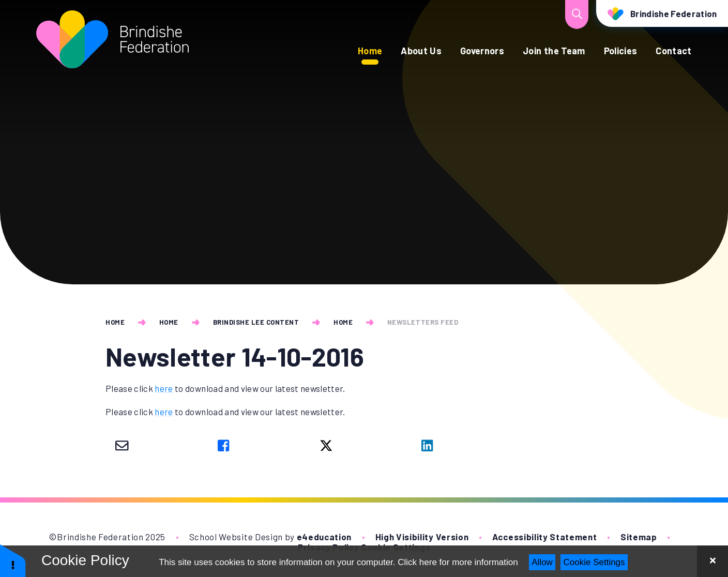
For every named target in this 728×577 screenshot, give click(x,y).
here (164, 388)
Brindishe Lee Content (256, 322)
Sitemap (639, 537)
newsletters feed (423, 322)
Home (115, 322)
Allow (542, 562)
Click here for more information (458, 562)
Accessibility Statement (545, 537)
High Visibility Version (422, 537)
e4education (324, 537)
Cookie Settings (594, 562)
